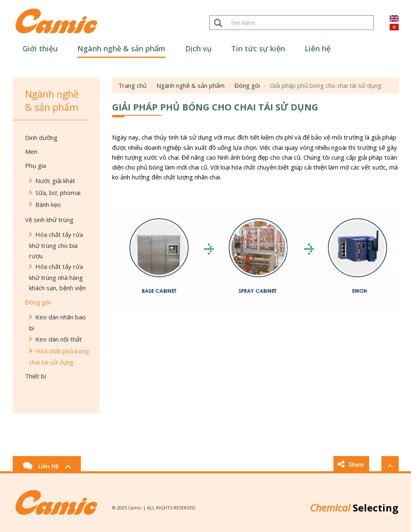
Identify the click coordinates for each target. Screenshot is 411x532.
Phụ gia (36, 165)
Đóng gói (38, 302)
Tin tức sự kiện (258, 48)
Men (31, 151)
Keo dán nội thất (59, 339)
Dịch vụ (198, 48)
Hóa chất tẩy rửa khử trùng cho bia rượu (56, 245)
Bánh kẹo (48, 204)
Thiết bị (36, 376)
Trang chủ (132, 85)
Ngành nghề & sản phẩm (121, 48)
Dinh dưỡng (41, 138)
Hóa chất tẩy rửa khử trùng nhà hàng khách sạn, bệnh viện (57, 277)
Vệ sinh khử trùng (49, 220)
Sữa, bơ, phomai (58, 193)
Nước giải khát (55, 181)
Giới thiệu (40, 48)
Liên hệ (318, 48)
